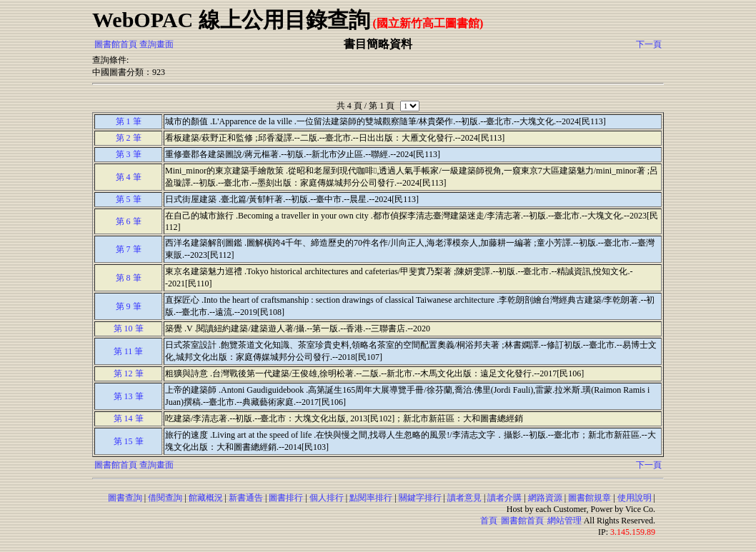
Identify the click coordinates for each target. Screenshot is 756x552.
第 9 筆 (129, 306)
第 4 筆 (129, 177)
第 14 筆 (129, 418)
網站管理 (564, 521)
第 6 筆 (129, 221)
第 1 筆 (129, 121)
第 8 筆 (129, 278)
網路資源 (545, 498)
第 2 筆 (129, 138)
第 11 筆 (129, 351)
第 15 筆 (129, 441)
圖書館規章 (590, 498)
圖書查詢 (125, 498)
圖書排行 (286, 498)
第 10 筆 (129, 328)
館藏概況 (206, 498)
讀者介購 (504, 498)
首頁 (489, 521)
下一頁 (649, 44)
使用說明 (635, 498)
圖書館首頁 (116, 44)
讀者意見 (464, 498)
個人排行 (327, 498)
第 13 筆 (129, 396)
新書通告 (246, 498)
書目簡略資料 (378, 44)
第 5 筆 (129, 199)
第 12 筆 (129, 373)
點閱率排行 (371, 498)
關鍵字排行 (420, 498)
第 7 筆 (129, 249)
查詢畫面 (156, 44)
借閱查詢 (165, 498)
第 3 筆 (129, 154)
